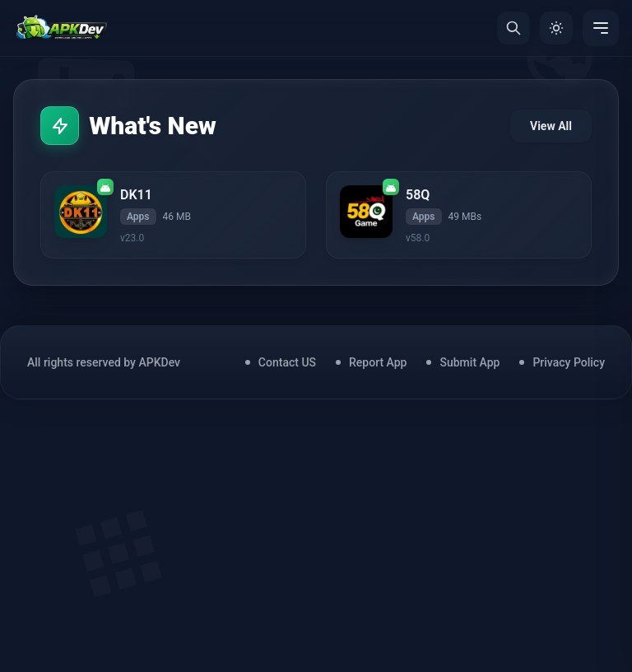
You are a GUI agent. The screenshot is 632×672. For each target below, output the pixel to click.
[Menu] (601, 28)
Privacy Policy (569, 365)
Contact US (287, 365)
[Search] (513, 28)
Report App (378, 365)
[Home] (61, 28)
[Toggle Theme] (556, 28)
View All (551, 127)
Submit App (469, 365)
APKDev (159, 365)
